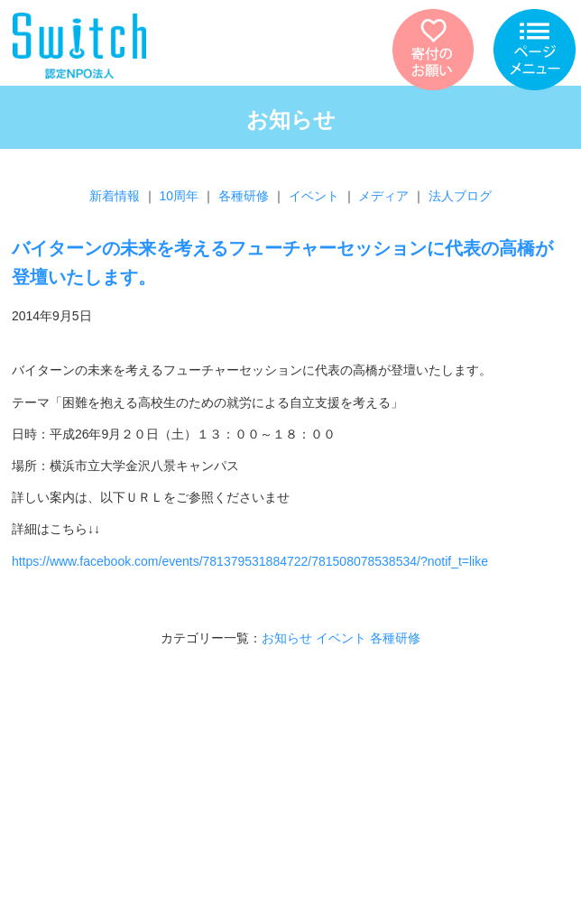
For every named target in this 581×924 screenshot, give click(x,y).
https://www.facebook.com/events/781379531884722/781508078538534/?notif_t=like (250, 561)
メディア (383, 196)
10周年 (180, 196)
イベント (314, 196)
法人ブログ (460, 196)
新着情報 (115, 196)
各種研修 (244, 196)
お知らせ (287, 638)
